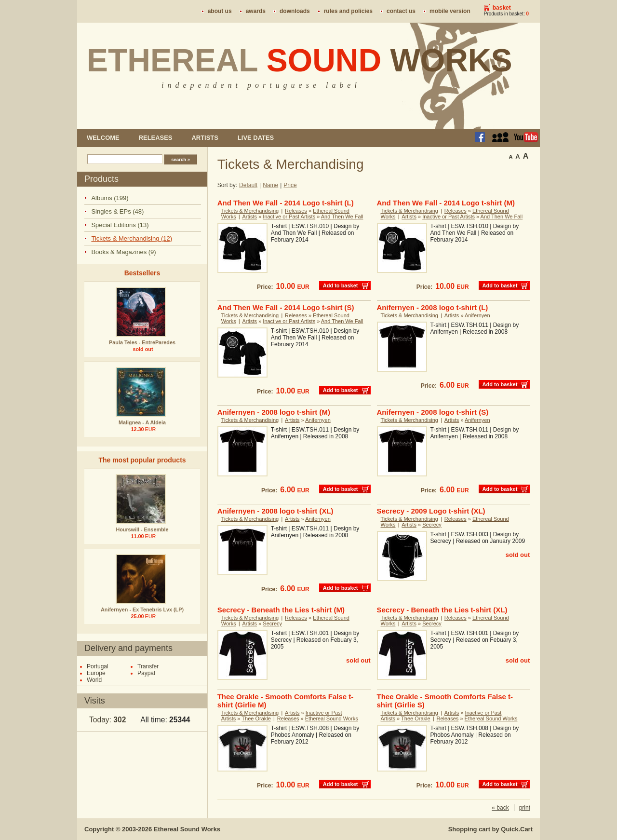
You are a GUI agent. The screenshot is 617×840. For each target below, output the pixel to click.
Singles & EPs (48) (117, 211)
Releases (156, 138)
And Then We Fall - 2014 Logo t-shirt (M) (446, 203)
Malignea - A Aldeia (142, 422)
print (525, 808)
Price (290, 185)
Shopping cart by (490, 829)
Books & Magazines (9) (123, 252)
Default (248, 185)
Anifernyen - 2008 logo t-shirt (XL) (275, 511)
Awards (256, 11)
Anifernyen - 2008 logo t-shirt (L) (433, 307)
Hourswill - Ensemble (142, 529)
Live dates (256, 138)
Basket (502, 8)
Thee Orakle (256, 718)
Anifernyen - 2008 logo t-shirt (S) (433, 412)
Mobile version (450, 11)
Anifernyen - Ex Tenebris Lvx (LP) (142, 610)
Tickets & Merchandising (250, 211)
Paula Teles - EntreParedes (142, 342)
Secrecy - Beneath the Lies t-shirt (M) (281, 610)
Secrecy (432, 525)
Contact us (401, 11)
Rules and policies (348, 11)
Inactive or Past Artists (289, 217)
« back (500, 808)
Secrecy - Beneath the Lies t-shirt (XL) (442, 610)
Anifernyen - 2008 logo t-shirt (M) (274, 412)
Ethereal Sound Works (332, 718)
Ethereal (300, 60)
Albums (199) (110, 198)
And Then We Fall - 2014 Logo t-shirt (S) (286, 307)
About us (220, 11)
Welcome (103, 138)
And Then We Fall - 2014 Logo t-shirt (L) (286, 203)
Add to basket (341, 285)
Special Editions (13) (120, 225)
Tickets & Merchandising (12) (132, 238)
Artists (205, 138)
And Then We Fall (342, 217)
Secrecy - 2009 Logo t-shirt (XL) (431, 511)
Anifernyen (477, 315)
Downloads (295, 11)
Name (270, 185)
